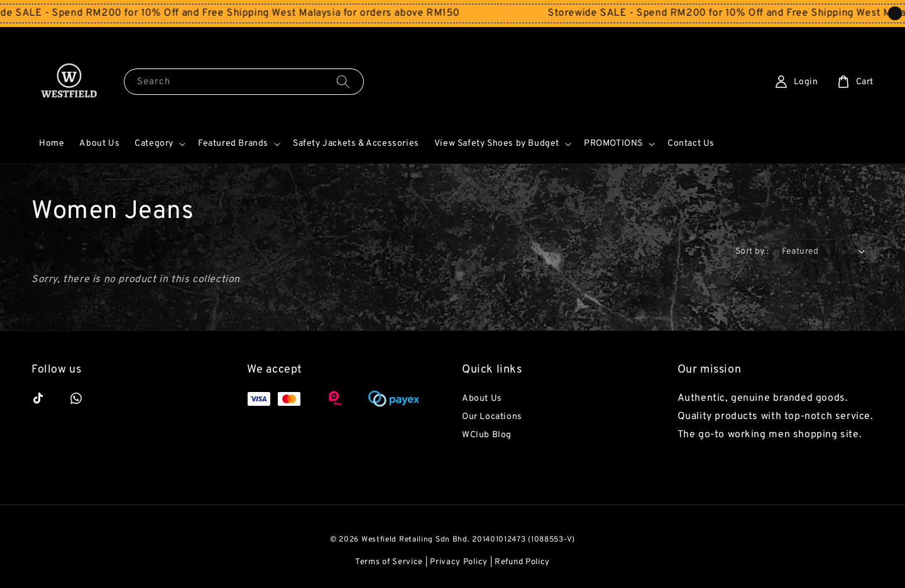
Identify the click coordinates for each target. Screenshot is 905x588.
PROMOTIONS (613, 144)
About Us (99, 144)
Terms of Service (389, 562)
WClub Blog (487, 435)
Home (52, 144)
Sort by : (752, 252)
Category (154, 144)
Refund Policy (522, 562)
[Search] (343, 81)
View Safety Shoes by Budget (497, 144)
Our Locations (492, 417)
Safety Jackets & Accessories (356, 144)
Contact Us (691, 144)
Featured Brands (233, 144)
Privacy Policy (459, 562)
